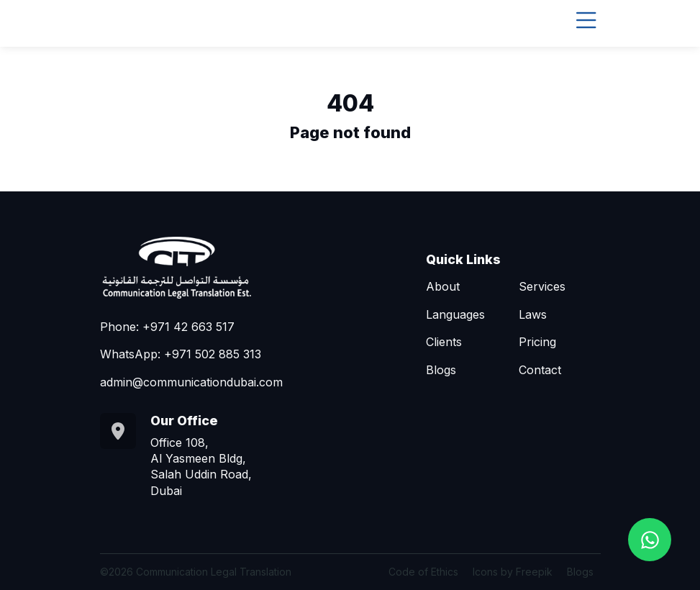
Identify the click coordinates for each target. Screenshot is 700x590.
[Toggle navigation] (586, 21)
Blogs (441, 370)
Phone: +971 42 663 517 (167, 327)
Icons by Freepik (513, 572)
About (443, 286)
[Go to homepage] (208, 267)
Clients (444, 342)
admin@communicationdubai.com (191, 382)
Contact (540, 370)
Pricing (537, 342)
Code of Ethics (423, 572)
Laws (533, 314)
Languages (455, 314)
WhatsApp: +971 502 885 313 (181, 354)
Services (542, 286)
